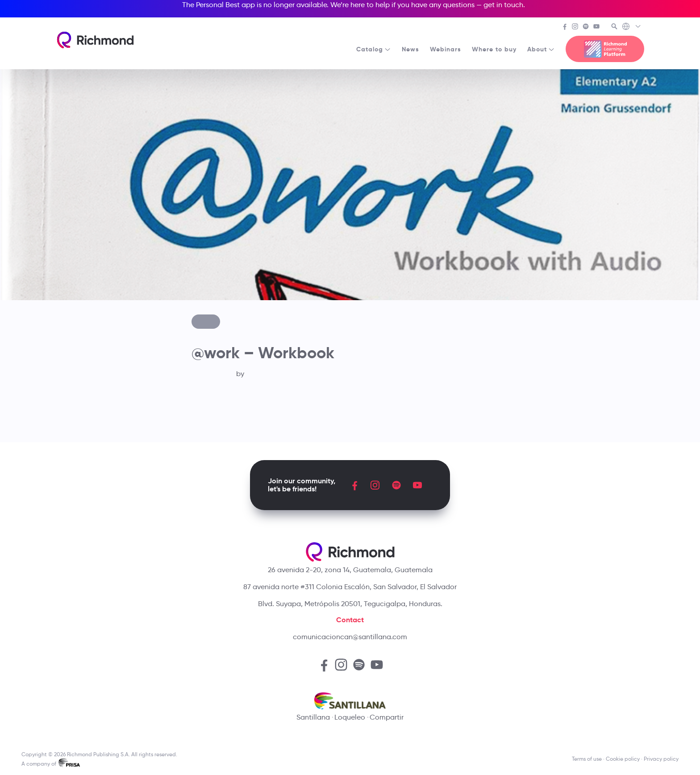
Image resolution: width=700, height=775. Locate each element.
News (410, 49)
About (541, 49)
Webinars (446, 49)
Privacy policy (661, 759)
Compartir (387, 717)
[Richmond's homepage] (95, 40)
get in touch (503, 5)
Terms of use (587, 759)
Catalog (374, 49)
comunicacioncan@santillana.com (350, 637)
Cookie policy (623, 759)
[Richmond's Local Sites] (632, 27)
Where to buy (494, 49)
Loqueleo (350, 717)
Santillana (313, 717)
